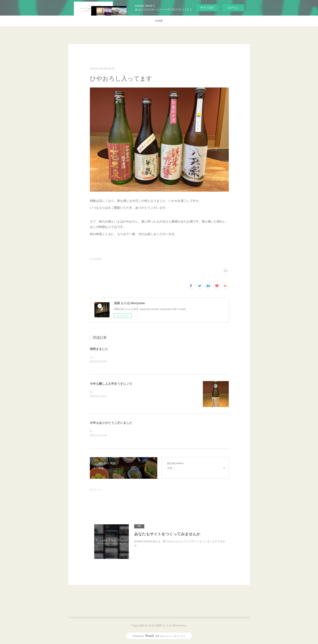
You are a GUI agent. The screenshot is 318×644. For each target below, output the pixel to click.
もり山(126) (96, 259)
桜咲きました (99, 349)
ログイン (233, 8)
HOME (159, 21)
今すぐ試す (207, 7)
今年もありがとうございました (111, 423)
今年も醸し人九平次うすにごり (111, 384)
